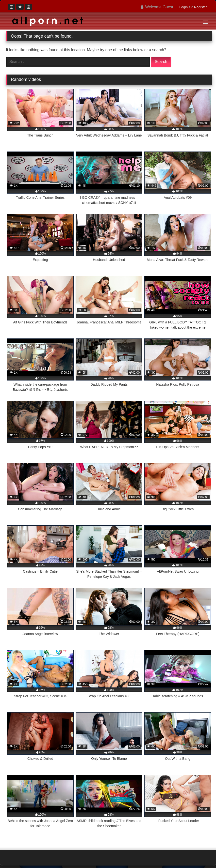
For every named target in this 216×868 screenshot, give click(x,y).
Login (183, 7)
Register (200, 7)
